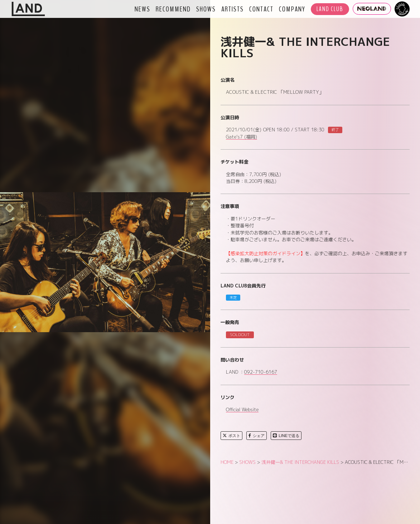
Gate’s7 (242, 137)
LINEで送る (286, 436)
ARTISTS (233, 9)
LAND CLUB (330, 9)
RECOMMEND (173, 9)
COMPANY (292, 9)
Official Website (242, 410)
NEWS (143, 9)
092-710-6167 (261, 372)
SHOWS (206, 9)
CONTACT (261, 9)
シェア (257, 436)
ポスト (231, 436)
